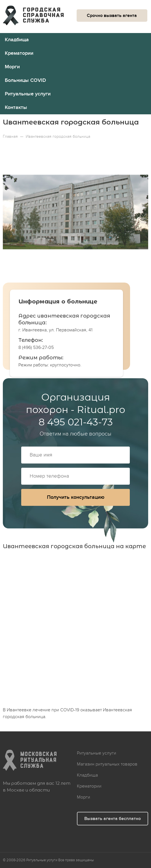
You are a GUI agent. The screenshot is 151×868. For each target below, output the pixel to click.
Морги (12, 67)
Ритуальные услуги (28, 94)
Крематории (19, 53)
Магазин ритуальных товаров (107, 764)
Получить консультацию (76, 497)
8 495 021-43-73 (76, 422)
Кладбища (17, 40)
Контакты (16, 107)
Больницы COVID (25, 80)
